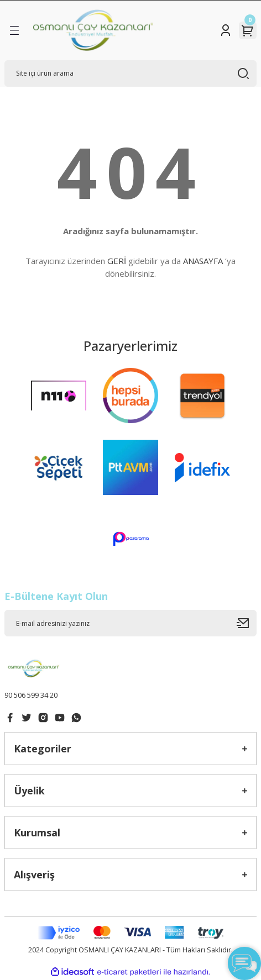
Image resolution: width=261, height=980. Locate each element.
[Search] (130, 73)
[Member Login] (226, 30)
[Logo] (93, 30)
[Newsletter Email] (130, 623)
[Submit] (247, 623)
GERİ (117, 261)
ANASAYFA (203, 261)
